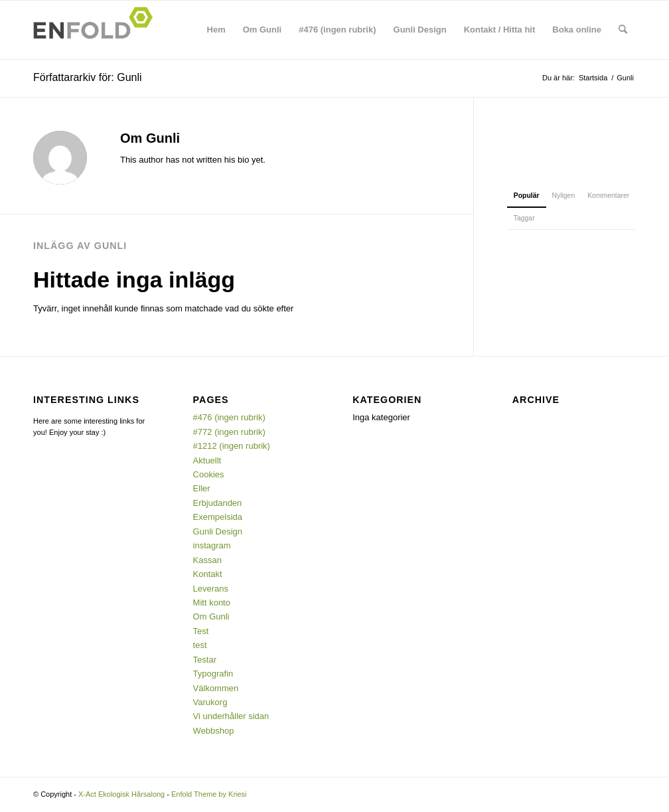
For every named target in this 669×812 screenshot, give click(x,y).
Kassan (207, 560)
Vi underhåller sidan (231, 716)
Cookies (209, 474)
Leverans (211, 589)
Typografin (213, 674)
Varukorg (210, 702)
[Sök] (623, 30)
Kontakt (208, 574)
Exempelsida (218, 517)
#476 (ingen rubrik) (229, 417)
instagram (212, 545)
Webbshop (214, 731)
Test (201, 631)
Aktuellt (207, 460)
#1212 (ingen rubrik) (232, 446)
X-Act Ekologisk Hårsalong (121, 794)
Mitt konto (212, 603)
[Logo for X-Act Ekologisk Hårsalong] (97, 30)
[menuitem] (216, 30)
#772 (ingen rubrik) (229, 432)
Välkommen (216, 688)
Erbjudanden (218, 503)
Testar (205, 660)
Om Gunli (211, 616)
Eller (202, 488)
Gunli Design (218, 531)
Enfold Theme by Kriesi (209, 794)
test (200, 645)
